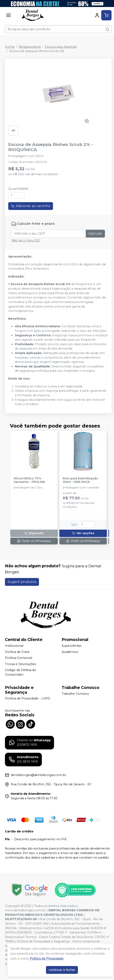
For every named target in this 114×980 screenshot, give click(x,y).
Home (10, 47)
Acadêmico (70, 652)
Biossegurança (30, 47)
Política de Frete (17, 652)
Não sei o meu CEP (26, 240)
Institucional (14, 646)
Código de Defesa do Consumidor (21, 672)
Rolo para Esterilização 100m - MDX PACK (80, 480)
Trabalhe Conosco (75, 694)
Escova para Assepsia (61, 47)
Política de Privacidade (47, 958)
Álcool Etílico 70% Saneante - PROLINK (29, 480)
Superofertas (71, 646)
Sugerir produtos (22, 582)
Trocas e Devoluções (21, 664)
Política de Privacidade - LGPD (28, 698)
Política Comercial (19, 658)
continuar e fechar (62, 970)
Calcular (95, 234)
